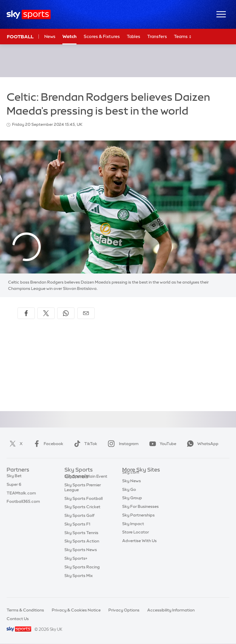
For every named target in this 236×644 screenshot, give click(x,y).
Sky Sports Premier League (83, 496)
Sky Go (129, 496)
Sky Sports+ (76, 567)
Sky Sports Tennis (81, 542)
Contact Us (18, 619)
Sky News (132, 487)
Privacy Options (124, 610)
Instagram (122, 444)
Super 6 (14, 487)
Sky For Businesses (140, 513)
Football (20, 37)
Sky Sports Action (82, 550)
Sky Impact (133, 530)
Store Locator (136, 539)
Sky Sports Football (84, 508)
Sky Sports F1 (77, 533)
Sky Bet (14, 479)
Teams (183, 37)
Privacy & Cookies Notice (76, 610)
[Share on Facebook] (26, 313)
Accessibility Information (171, 610)
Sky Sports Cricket (82, 516)
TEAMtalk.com (21, 496)
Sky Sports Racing (82, 576)
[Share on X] (46, 313)
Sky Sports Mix (79, 585)
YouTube (162, 444)
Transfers (157, 36)
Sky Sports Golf (79, 525)
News (50, 36)
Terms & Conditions (25, 610)
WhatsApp (202, 444)
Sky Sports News (81, 559)
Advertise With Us (139, 547)
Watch (69, 36)
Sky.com (131, 479)
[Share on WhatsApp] (66, 313)
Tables (134, 36)
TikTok (84, 444)
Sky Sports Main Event (86, 485)
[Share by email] (86, 313)
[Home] (29, 15)
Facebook (47, 444)
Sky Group (132, 504)
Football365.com (23, 504)
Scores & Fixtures (102, 36)
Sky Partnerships (138, 522)
